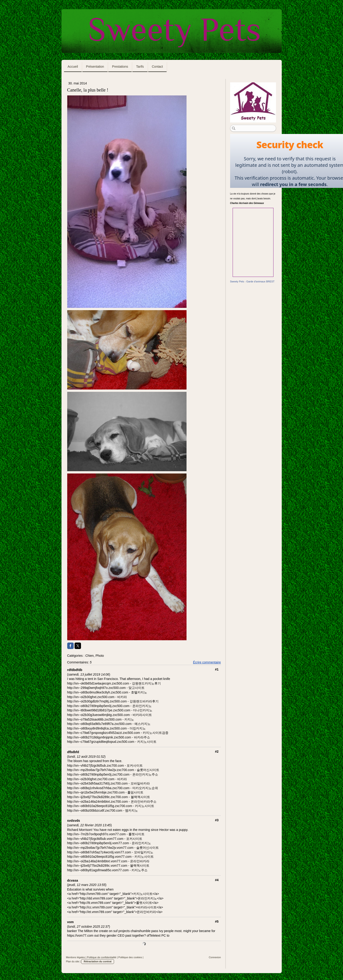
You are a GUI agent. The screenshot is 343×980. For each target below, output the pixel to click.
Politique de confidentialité (102, 957)
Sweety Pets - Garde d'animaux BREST (252, 281)
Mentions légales (76, 957)
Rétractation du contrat (98, 961)
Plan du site (73, 961)
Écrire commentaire (207, 662)
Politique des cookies (130, 957)
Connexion (215, 957)
